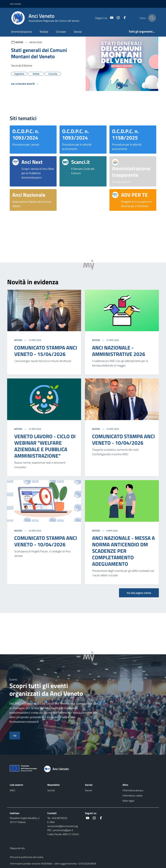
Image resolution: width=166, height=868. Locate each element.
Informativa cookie (133, 795)
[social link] (110, 18)
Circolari (61, 32)
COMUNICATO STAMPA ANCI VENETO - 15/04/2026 (46, 351)
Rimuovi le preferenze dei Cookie (27, 857)
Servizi (78, 32)
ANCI (12, 790)
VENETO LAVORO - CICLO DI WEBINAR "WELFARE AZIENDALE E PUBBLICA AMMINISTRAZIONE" (45, 446)
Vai (15, 736)
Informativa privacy (133, 790)
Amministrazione (21, 32)
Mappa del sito (17, 848)
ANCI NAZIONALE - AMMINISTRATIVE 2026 (119, 351)
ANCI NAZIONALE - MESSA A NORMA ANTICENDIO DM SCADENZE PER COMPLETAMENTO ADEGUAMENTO (123, 551)
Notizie (44, 32)
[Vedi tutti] (25, 85)
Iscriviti (51, 790)
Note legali (128, 801)
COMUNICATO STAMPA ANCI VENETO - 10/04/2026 (123, 440)
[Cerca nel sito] (152, 18)
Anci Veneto (16, 4)
